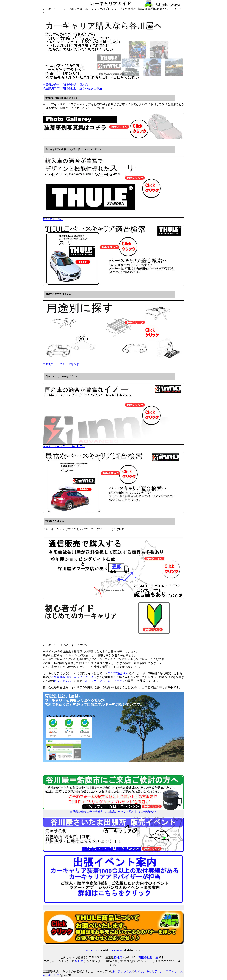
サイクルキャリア (146, 971)
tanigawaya (117, 950)
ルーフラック (116, 681)
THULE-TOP (91, 950)
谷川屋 (79, 961)
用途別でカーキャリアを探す (113, 363)
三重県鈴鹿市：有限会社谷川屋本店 (65, 85)
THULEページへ (113, 218)
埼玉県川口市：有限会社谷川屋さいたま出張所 (72, 88)
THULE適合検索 (118, 673)
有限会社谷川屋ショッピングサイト (74, 677)
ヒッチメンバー (64, 681)
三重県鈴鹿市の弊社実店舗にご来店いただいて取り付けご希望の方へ (113, 810)
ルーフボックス (95, 681)
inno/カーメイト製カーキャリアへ (113, 445)
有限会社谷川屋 (148, 957)
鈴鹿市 (118, 957)
